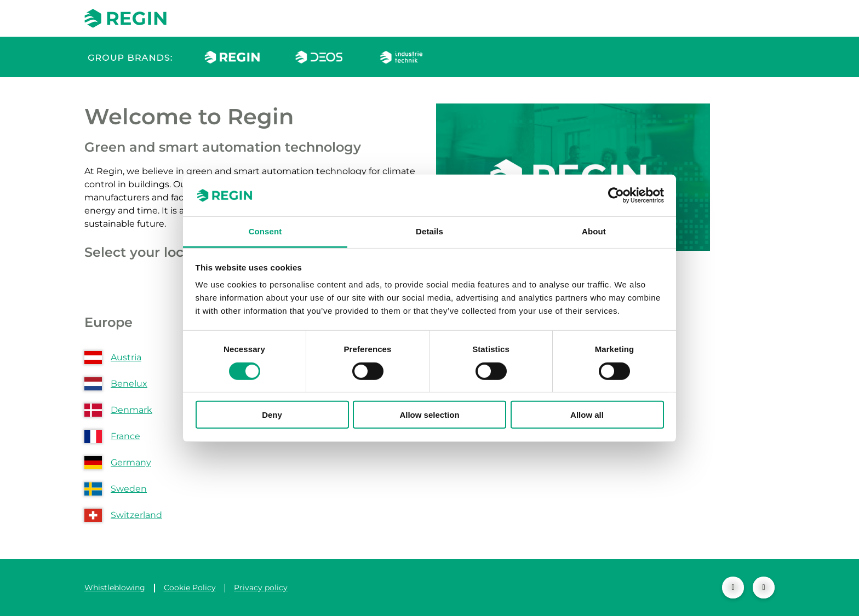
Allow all (587, 415)
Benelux (129, 384)
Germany (131, 462)
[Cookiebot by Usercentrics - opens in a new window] (616, 195)
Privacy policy (261, 588)
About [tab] (594, 231)
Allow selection (429, 415)
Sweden (129, 489)
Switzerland (136, 515)
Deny (272, 415)
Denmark (131, 410)
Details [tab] (429, 231)
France (125, 436)
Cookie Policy (190, 588)
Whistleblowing (115, 588)
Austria (126, 357)
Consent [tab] (265, 231)
